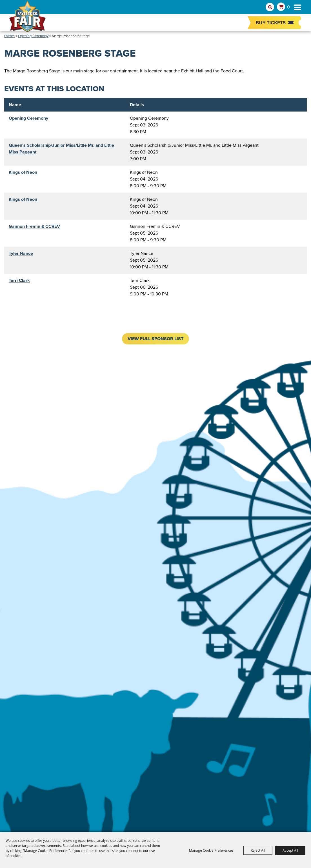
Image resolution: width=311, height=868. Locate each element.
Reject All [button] (258, 850)
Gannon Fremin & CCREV (34, 226)
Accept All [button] (290, 850)
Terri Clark (19, 280)
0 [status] (288, 7)
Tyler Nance (21, 253)
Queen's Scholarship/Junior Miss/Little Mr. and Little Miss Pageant (61, 149)
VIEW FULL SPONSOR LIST (155, 339)
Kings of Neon (23, 172)
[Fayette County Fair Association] (27, 19)
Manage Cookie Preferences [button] (211, 850)
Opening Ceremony (28, 118)
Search (270, 7)
